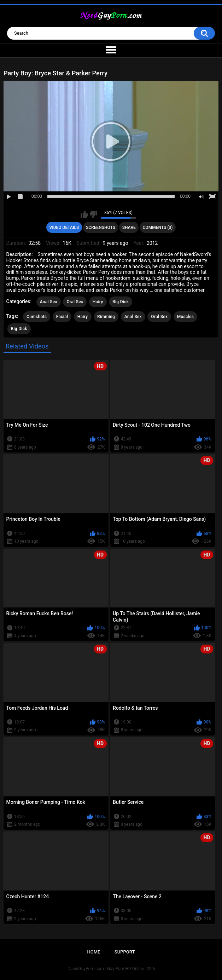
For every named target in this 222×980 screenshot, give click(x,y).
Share (129, 227)
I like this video (84, 214)
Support (125, 952)
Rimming (106, 317)
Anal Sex (49, 302)
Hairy (98, 302)
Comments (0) (158, 227)
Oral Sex (75, 302)
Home (94, 952)
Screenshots (101, 227)
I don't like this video (94, 214)
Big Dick (121, 302)
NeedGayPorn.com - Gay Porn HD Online (106, 969)
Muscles (185, 317)
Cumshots (37, 317)
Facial (62, 317)
